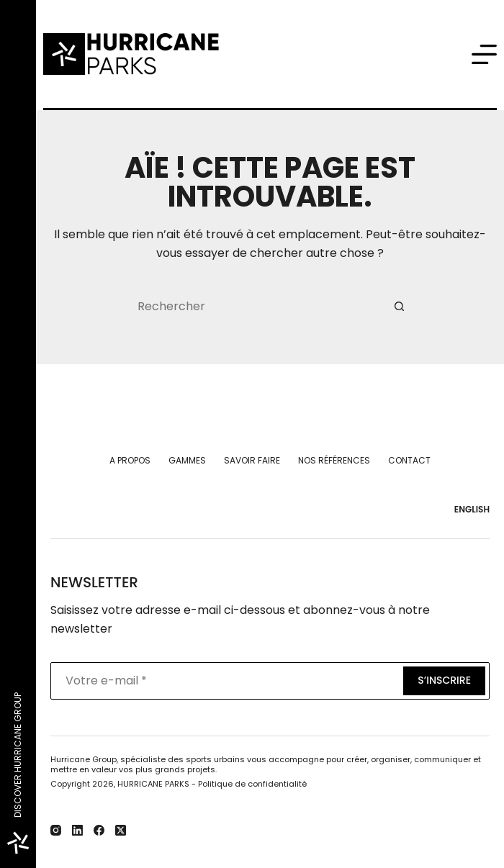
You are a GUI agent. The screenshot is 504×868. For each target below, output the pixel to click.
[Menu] (484, 54)
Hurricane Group (84, 759)
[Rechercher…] (256, 307)
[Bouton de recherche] (400, 307)
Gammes (187, 461)
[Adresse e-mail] (225, 681)
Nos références (334, 461)
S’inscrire (444, 680)
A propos (130, 461)
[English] (469, 510)
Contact (409, 461)
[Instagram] (56, 830)
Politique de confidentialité (252, 784)
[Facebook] (99, 830)
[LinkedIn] (77, 830)
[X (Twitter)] (121, 830)
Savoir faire (252, 461)
